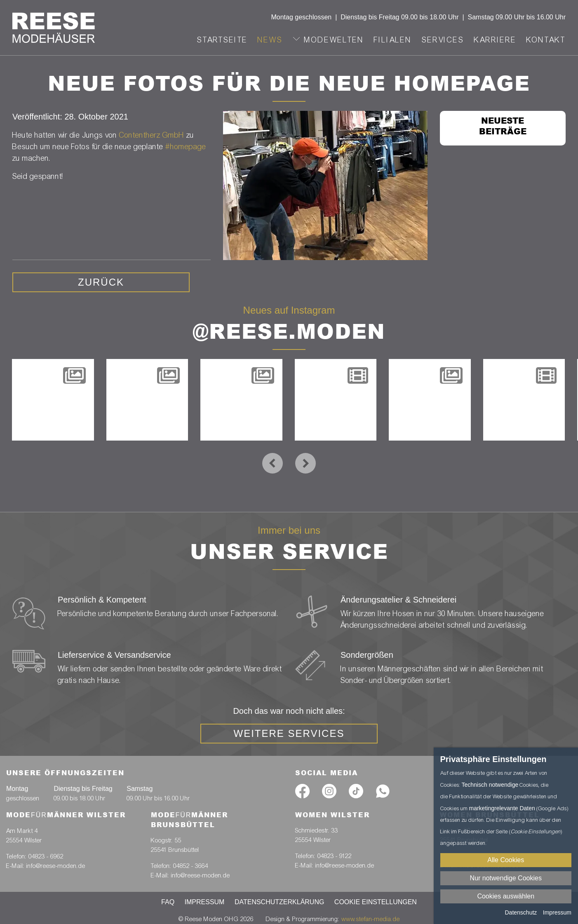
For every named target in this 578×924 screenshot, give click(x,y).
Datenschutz (521, 912)
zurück (101, 282)
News (270, 40)
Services (443, 40)
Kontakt (546, 40)
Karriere (495, 40)
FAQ (168, 902)
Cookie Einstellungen (376, 902)
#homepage (186, 147)
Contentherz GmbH (152, 135)
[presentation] (273, 463)
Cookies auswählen (506, 896)
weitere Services (289, 733)
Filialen (393, 40)
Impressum (205, 902)
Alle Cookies (506, 860)
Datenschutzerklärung (280, 902)
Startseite (222, 40)
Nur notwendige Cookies (506, 878)
